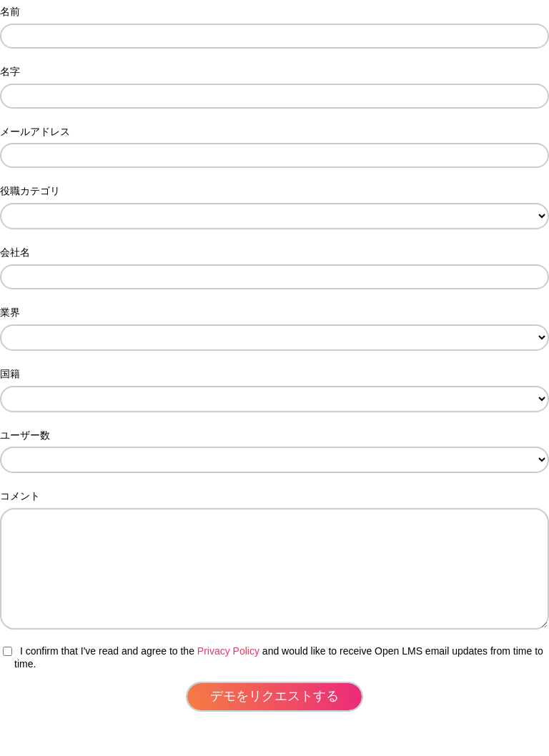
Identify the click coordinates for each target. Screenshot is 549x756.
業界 (10, 312)
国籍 (10, 374)
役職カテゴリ (30, 191)
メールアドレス (35, 131)
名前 (10, 11)
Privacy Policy (228, 672)
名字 (10, 71)
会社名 (15, 252)
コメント (20, 496)
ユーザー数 (25, 435)
